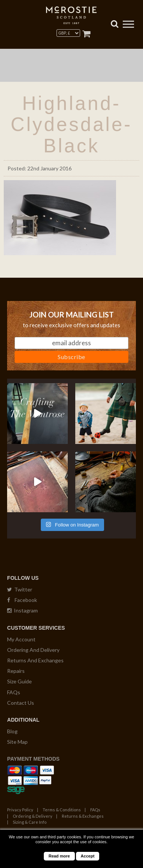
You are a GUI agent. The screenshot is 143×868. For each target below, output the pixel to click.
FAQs (14, 692)
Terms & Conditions (62, 810)
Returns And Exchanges (35, 660)
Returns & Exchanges (83, 816)
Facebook (22, 600)
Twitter (20, 589)
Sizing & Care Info (30, 822)
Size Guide (19, 681)
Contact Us (21, 703)
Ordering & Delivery (33, 816)
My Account (21, 639)
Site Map (17, 742)
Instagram (22, 610)
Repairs (16, 671)
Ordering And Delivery (33, 650)
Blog (12, 731)
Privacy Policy (20, 810)
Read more (59, 856)
